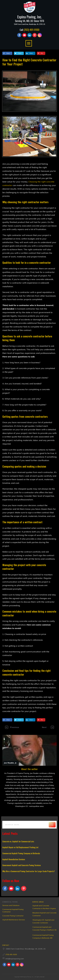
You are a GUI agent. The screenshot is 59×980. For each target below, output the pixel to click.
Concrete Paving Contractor (13, 916)
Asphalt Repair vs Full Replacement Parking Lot (20, 847)
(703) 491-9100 (32, 30)
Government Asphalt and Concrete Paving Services (22, 865)
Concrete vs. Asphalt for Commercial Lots (18, 841)
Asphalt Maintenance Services (14, 920)
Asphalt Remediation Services (14, 859)
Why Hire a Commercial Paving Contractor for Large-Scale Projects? (29, 871)
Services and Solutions (11, 905)
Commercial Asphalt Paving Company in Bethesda (21, 853)
